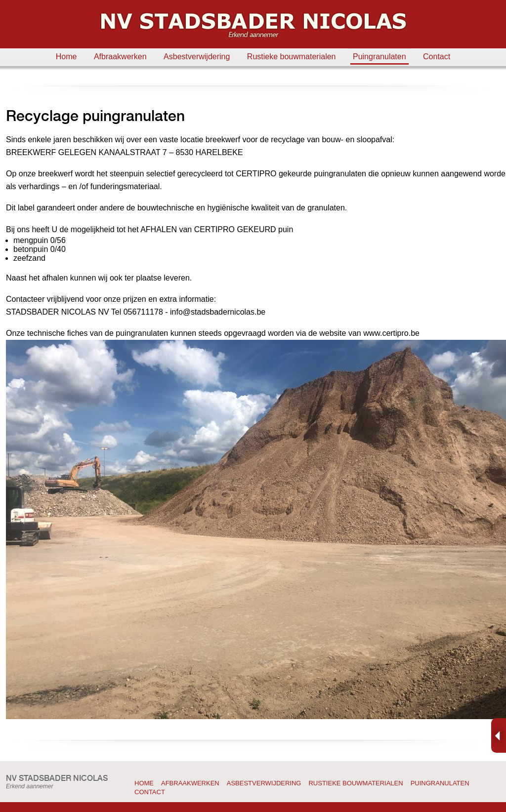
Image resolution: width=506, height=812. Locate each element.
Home (66, 57)
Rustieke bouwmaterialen (292, 57)
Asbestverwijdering (197, 57)
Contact (437, 57)
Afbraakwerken (120, 57)
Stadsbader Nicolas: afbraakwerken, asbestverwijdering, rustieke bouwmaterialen (253, 25)
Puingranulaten (379, 57)
